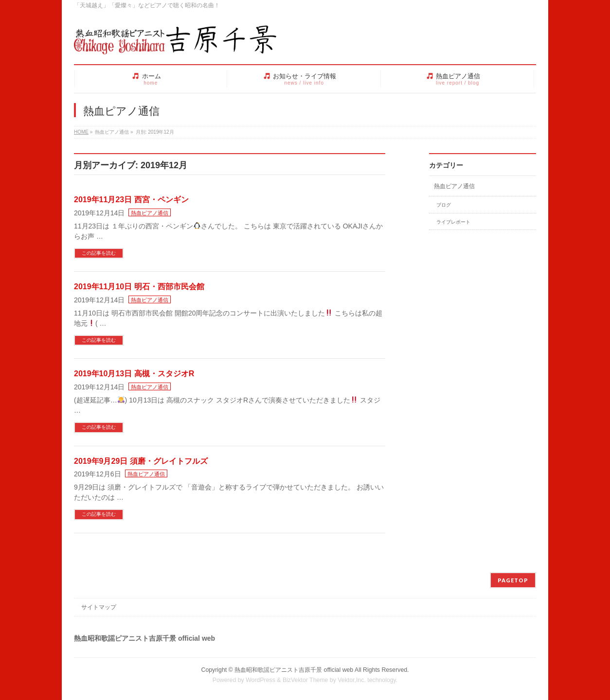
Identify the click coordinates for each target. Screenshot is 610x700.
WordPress (260, 680)
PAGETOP (513, 580)
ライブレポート (453, 222)
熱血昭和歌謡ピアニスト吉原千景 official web (294, 670)
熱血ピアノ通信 (150, 213)
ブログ (444, 205)
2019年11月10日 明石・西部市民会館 (139, 287)
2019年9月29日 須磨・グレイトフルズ (141, 461)
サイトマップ (99, 607)
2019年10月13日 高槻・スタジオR (134, 374)
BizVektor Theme (305, 680)
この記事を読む (99, 253)
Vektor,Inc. (352, 680)
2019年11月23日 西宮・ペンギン (131, 200)
